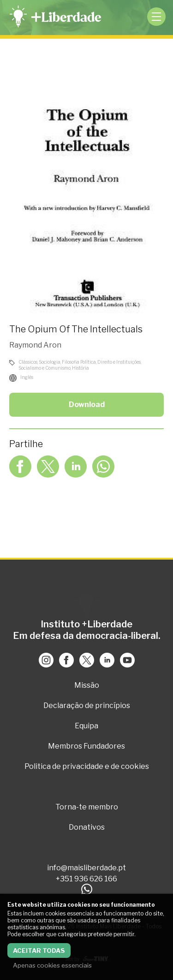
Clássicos (28, 362)
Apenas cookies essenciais (52, 965)
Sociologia (50, 362)
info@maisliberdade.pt (86, 868)
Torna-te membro (87, 807)
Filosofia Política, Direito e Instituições (101, 362)
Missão (87, 685)
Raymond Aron (35, 345)
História (81, 368)
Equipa (86, 726)
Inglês (27, 377)
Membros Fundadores (86, 746)
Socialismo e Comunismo (45, 368)
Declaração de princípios (87, 705)
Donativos (87, 827)
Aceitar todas (39, 950)
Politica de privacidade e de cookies (87, 766)
